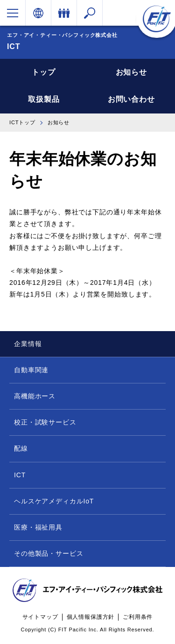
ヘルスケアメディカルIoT (54, 501)
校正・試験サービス (45, 422)
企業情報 (28, 344)
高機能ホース (35, 396)
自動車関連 (31, 370)
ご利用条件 (138, 617)
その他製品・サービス (49, 553)
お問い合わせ (131, 99)
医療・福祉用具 (38, 527)
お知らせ (131, 72)
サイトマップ (40, 617)
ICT (20, 475)
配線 (21, 448)
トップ (44, 72)
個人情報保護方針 (91, 617)
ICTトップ (22, 122)
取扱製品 (44, 99)
